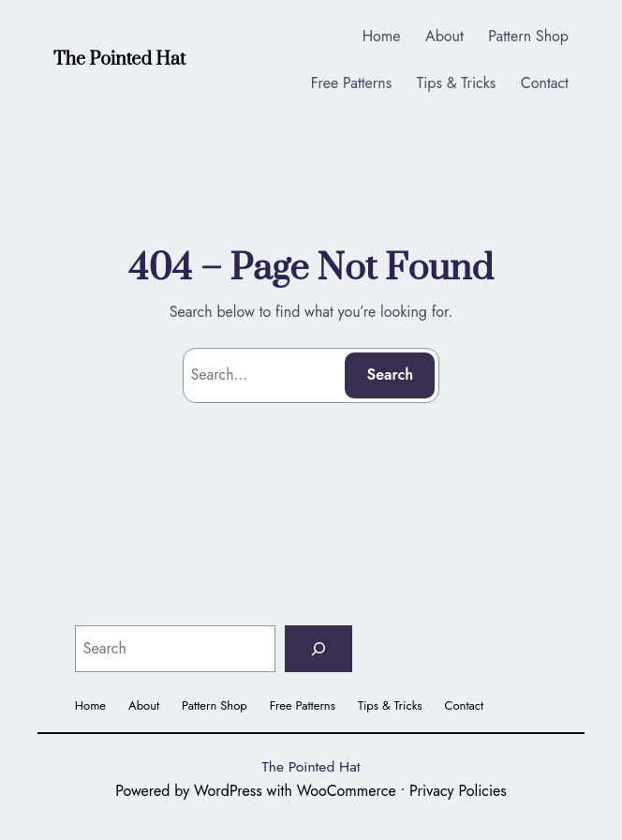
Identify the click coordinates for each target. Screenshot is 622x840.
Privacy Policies (458, 791)
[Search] (318, 649)
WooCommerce (347, 791)
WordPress (228, 791)
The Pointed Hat (119, 60)
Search (391, 375)
